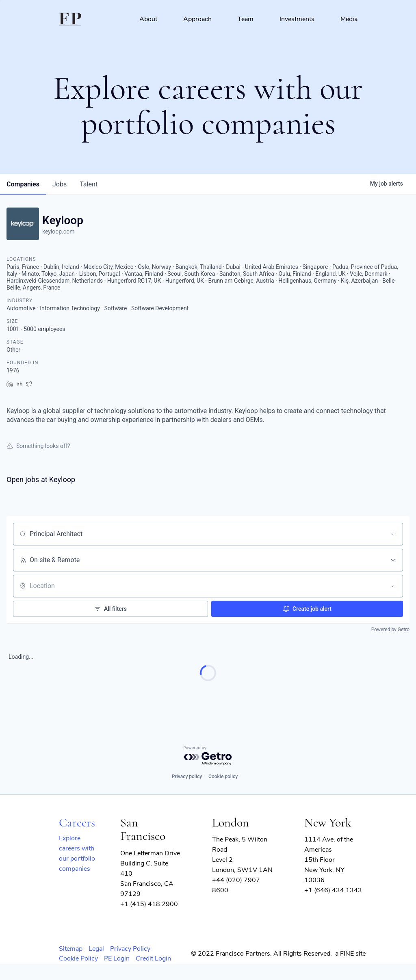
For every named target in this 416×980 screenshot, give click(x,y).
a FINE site (350, 954)
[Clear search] (392, 534)
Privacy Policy (130, 949)
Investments (297, 19)
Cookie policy (223, 777)
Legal (96, 949)
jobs (60, 184)
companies (23, 184)
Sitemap (71, 949)
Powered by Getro (390, 630)
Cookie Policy (78, 958)
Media (349, 19)
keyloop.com (58, 231)
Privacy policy (187, 777)
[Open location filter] (392, 586)
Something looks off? (38, 446)
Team (246, 19)
